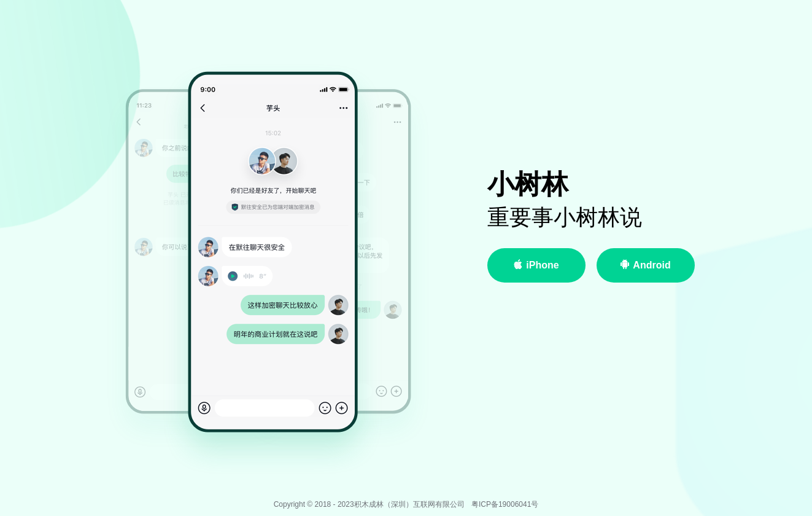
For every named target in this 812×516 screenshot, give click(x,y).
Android (645, 265)
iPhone (536, 265)
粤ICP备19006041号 (505, 504)
